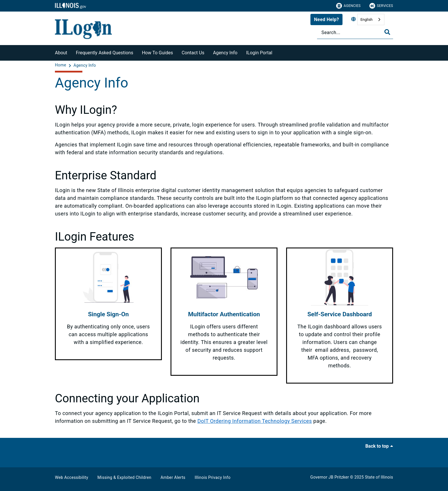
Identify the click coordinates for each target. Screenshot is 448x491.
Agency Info (225, 53)
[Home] (61, 65)
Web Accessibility (72, 477)
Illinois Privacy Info (212, 477)
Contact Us (193, 53)
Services (381, 6)
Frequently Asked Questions (105, 53)
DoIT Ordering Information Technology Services (255, 421)
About (61, 53)
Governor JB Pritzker (330, 477)
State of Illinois (379, 477)
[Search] (355, 32)
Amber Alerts (173, 477)
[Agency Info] (85, 65)
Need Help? (326, 19)
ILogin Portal (259, 53)
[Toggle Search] (387, 32)
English (366, 19)
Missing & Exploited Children (124, 477)
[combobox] (371, 19)
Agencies (348, 6)
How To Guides (157, 53)
